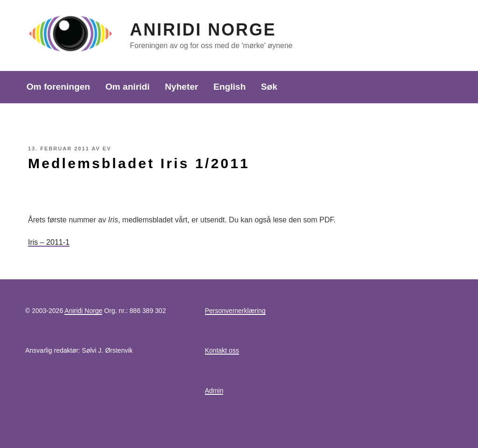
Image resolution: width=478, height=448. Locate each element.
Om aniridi (128, 87)
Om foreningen (58, 87)
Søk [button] (269, 87)
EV (107, 149)
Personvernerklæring (235, 311)
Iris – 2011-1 (49, 242)
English (229, 87)
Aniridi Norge (203, 30)
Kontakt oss (222, 350)
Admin (214, 391)
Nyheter (181, 87)
